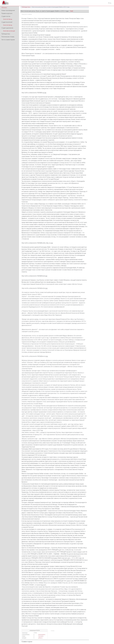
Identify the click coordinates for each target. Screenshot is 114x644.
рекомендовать (42, 634)
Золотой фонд (8, 19)
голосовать (41, 636)
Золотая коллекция (9, 31)
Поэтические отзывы (8, 37)
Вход (110, 3)
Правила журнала (7, 13)
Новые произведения (8, 10)
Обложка (4, 8)
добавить (40, 638)
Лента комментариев (8, 40)
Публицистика (6, 34)
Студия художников (7, 28)
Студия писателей (7, 22)
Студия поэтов (6, 16)
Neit (72, 11)
